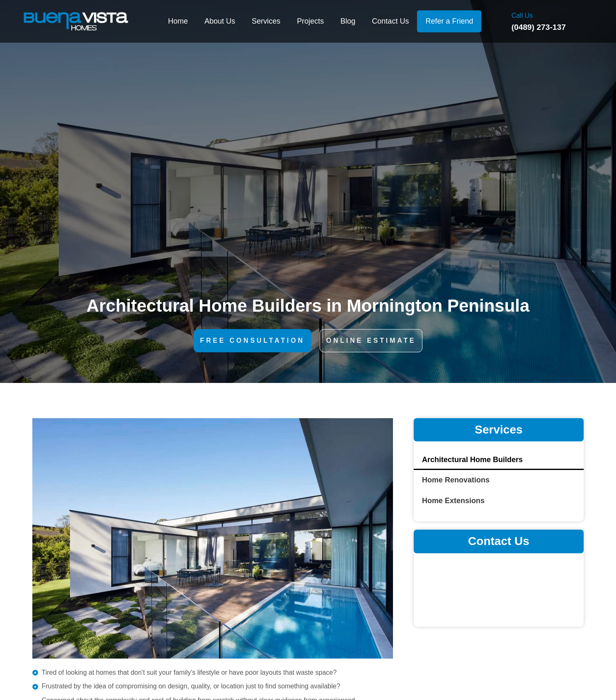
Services (266, 21)
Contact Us (390, 21)
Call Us (522, 16)
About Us (220, 21)
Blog (348, 21)
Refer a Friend (449, 21)
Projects (310, 21)
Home (178, 21)
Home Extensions (453, 501)
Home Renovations (456, 480)
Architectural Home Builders (472, 460)
